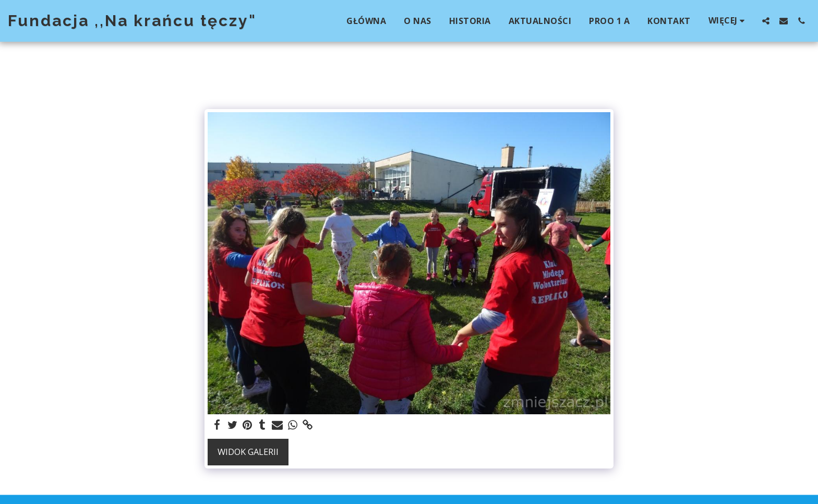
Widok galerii (248, 452)
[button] (766, 21)
